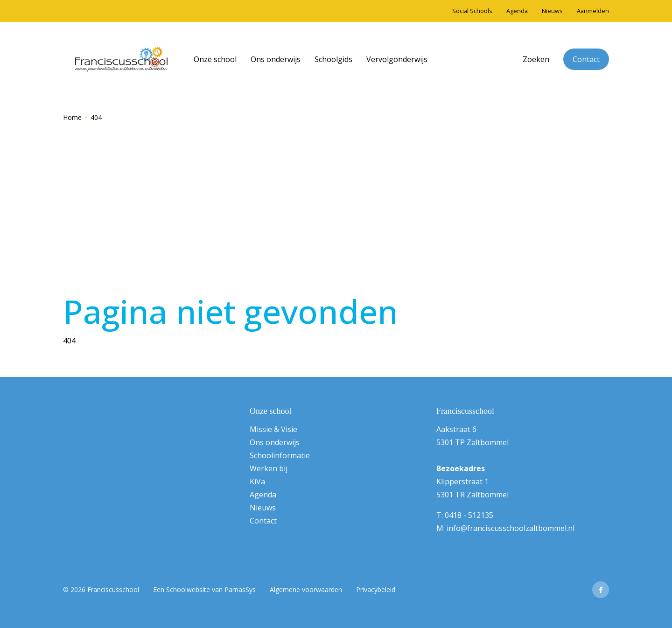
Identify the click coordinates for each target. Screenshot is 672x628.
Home (72, 117)
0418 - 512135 (469, 515)
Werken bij (269, 468)
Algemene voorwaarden (306, 590)
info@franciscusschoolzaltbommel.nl (511, 528)
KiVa (257, 481)
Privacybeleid (376, 590)
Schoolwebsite (188, 590)
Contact (586, 59)
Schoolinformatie (280, 455)
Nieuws (263, 508)
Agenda (263, 495)
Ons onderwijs (275, 442)
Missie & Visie (273, 429)
